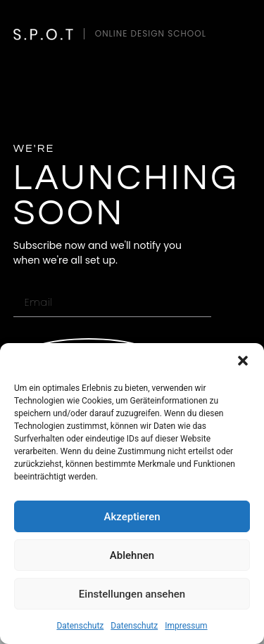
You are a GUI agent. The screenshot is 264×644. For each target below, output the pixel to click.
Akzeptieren (132, 517)
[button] (243, 361)
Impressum (186, 626)
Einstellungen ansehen (132, 594)
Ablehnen (132, 555)
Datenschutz (80, 626)
